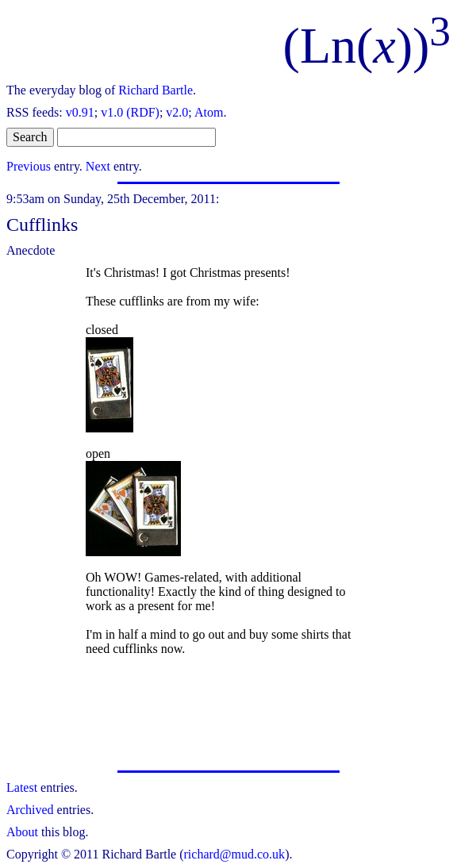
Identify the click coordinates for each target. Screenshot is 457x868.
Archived (30, 810)
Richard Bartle (156, 90)
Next (98, 166)
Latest (22, 787)
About (22, 832)
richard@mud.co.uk (235, 854)
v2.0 (177, 112)
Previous (29, 166)
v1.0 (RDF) (130, 112)
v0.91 (80, 112)
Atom (209, 112)
